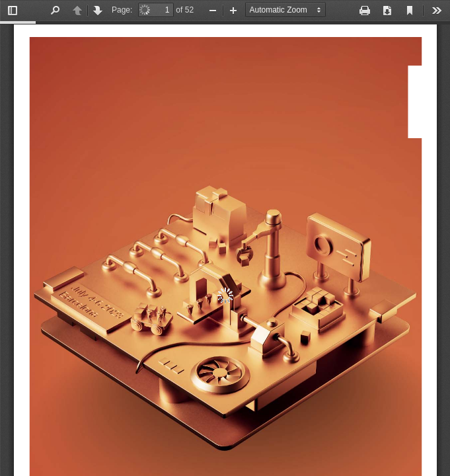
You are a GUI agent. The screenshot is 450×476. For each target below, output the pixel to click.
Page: (122, 10)
